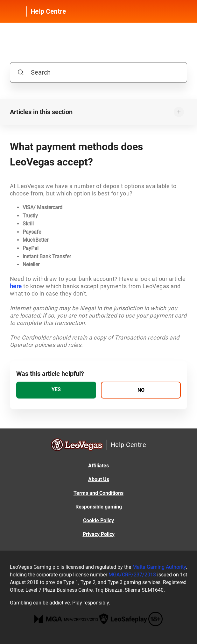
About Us (99, 479)
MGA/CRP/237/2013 (132, 575)
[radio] (56, 390)
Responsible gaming (99, 507)
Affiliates (98, 466)
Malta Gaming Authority (159, 567)
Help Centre (48, 11)
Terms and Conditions (98, 493)
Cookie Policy (98, 520)
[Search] (98, 73)
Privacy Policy (99, 534)
